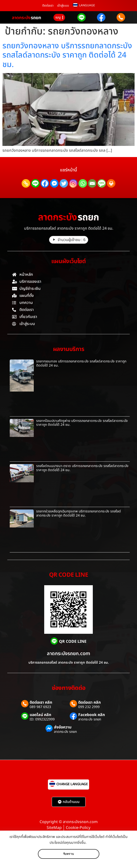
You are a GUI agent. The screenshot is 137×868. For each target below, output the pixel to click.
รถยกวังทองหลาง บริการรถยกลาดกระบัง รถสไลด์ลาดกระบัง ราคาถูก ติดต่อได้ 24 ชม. (67, 55)
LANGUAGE (87, 5)
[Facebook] (45, 183)
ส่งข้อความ (63, 727)
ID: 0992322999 (42, 719)
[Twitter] (64, 183)
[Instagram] (73, 183)
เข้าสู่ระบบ (63, 6)
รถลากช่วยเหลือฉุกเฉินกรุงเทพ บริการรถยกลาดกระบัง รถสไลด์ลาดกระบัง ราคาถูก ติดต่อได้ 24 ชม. (79, 513)
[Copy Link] (26, 183)
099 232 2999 (89, 707)
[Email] (92, 183)
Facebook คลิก (92, 715)
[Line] (35, 183)
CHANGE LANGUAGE (72, 784)
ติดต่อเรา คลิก (41, 702)
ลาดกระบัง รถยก (90, 719)
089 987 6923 (40, 707)
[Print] (111, 183)
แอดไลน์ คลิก (40, 715)
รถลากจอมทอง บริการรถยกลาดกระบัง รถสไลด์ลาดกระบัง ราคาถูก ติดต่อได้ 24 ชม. (81, 363)
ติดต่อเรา (48, 6)
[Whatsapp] (83, 183)
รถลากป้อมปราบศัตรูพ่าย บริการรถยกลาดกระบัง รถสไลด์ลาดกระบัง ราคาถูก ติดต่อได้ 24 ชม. (82, 423)
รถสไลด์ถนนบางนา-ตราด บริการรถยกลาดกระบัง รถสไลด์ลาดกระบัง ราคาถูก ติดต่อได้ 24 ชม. (82, 468)
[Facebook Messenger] (54, 183)
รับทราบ (68, 854)
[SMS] (102, 183)
